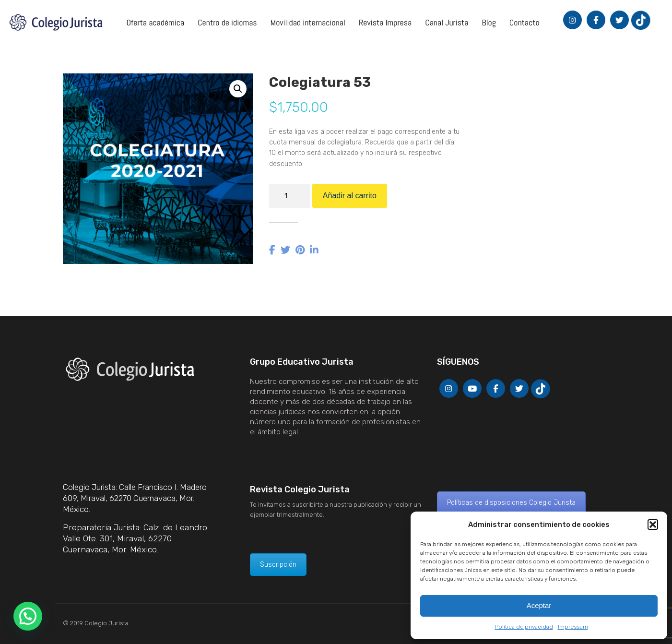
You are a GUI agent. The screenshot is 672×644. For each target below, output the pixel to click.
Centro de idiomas (227, 22)
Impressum (573, 627)
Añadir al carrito (350, 196)
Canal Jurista (447, 22)
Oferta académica (156, 22)
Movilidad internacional (308, 22)
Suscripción (278, 565)
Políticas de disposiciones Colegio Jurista (511, 503)
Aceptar (539, 605)
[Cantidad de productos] (290, 196)
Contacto (525, 22)
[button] (653, 525)
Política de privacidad (524, 627)
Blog (489, 22)
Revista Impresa (385, 22)
